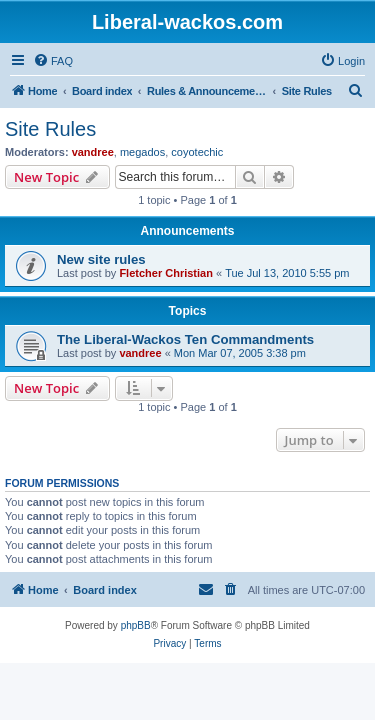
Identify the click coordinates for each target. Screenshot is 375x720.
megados (142, 152)
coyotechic (197, 152)
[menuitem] (53, 61)
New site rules (101, 259)
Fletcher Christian (166, 273)
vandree (93, 152)
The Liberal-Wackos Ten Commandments (185, 339)
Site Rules (50, 129)
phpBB (136, 625)
